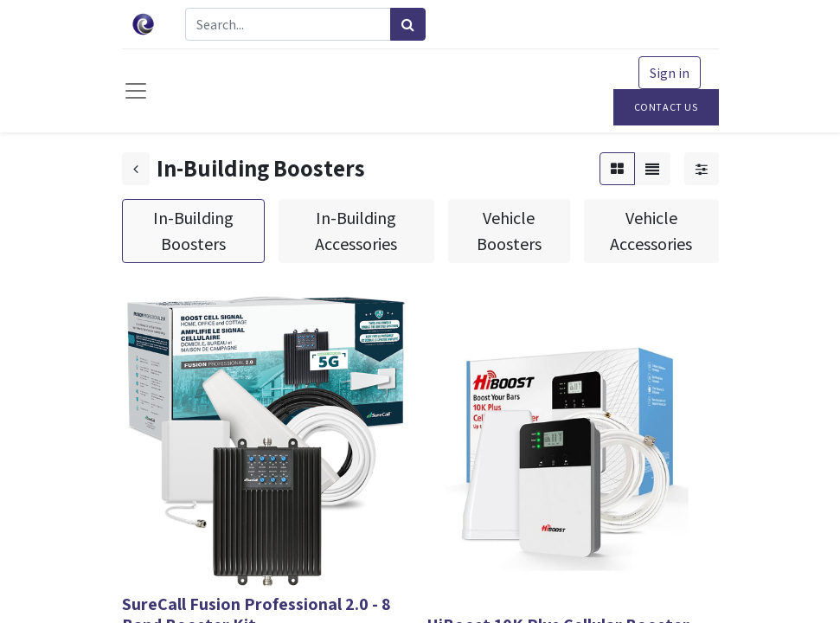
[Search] (408, 24)
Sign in (670, 73)
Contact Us (666, 107)
